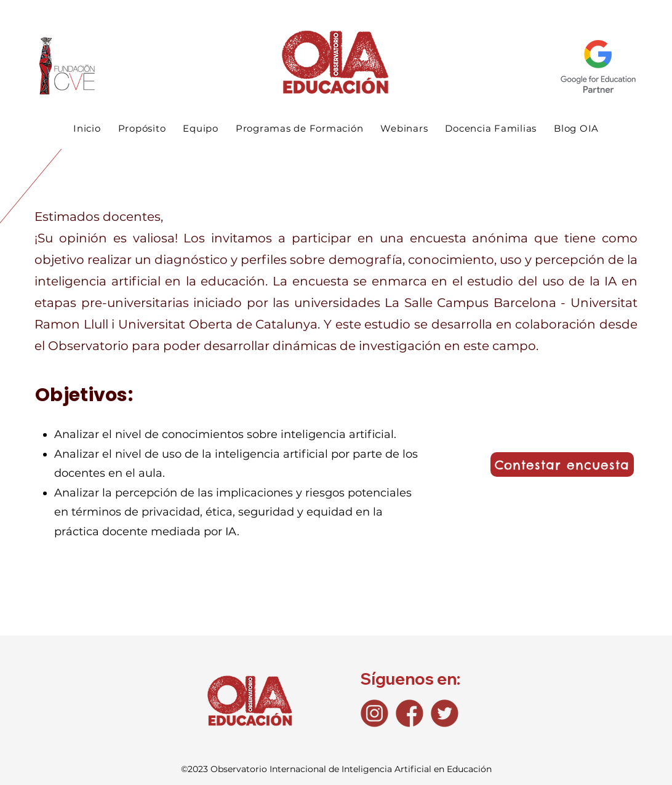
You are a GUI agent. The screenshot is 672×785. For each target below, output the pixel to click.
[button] (300, 128)
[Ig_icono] (374, 713)
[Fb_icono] (410, 713)
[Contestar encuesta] (562, 464)
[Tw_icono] (445, 713)
